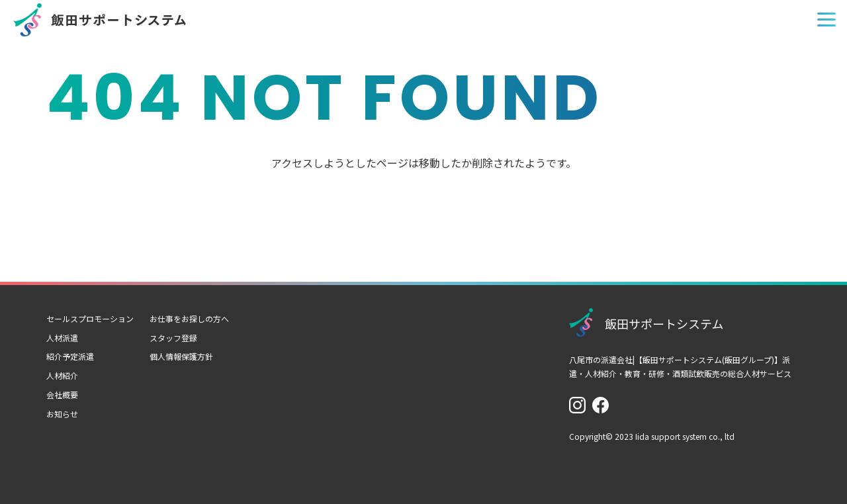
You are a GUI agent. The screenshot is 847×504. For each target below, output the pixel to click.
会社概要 (62, 395)
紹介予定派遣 (70, 356)
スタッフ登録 (173, 338)
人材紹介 (62, 375)
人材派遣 (62, 338)
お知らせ (62, 414)
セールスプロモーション (90, 318)
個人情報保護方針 (181, 356)
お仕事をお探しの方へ (189, 318)
